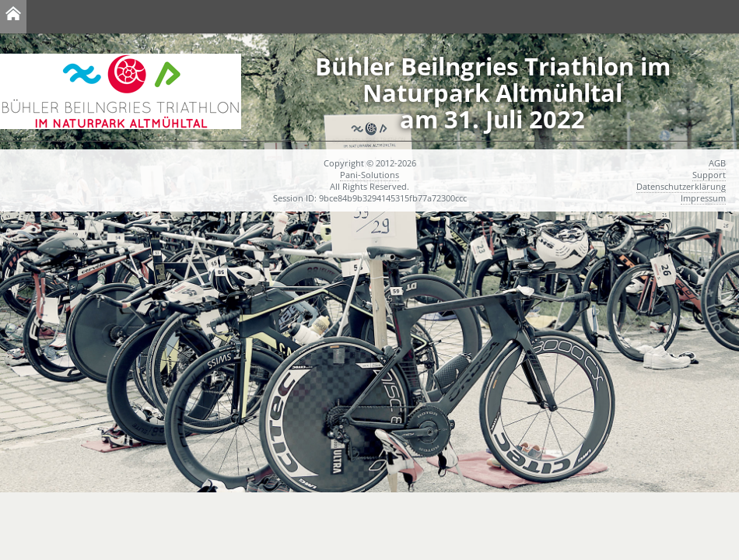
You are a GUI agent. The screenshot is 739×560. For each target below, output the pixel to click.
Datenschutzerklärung (681, 186)
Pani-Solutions (369, 175)
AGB (717, 163)
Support (709, 175)
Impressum (703, 198)
